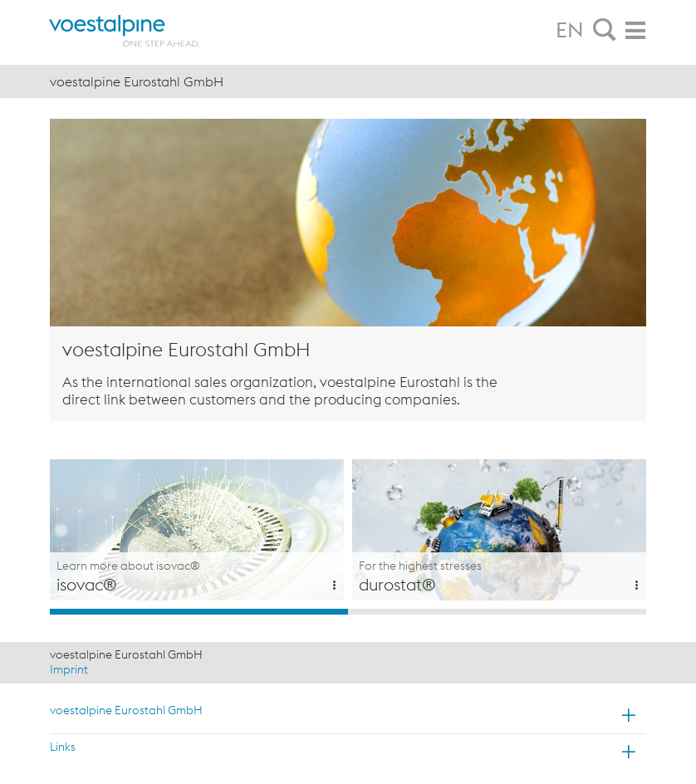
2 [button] (497, 612)
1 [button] (199, 612)
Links (63, 747)
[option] (197, 530)
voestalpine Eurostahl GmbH (126, 710)
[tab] (605, 31)
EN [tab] (570, 30)
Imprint (69, 669)
